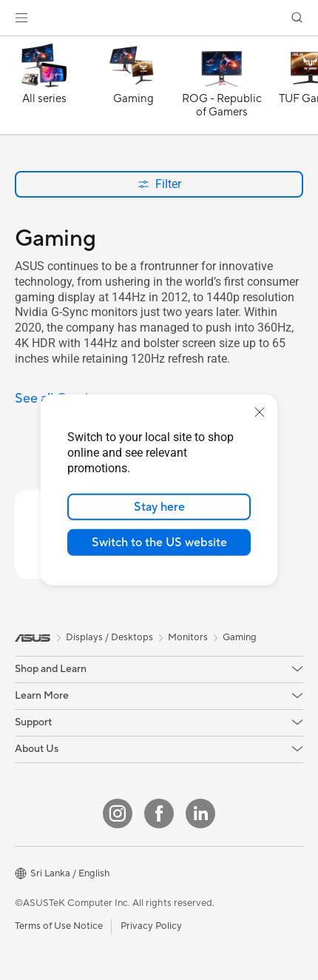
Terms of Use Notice (59, 926)
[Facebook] (159, 813)
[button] (21, 18)
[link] (159, 18)
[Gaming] (133, 89)
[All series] (44, 89)
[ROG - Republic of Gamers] (222, 89)
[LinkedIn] (200, 813)
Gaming (240, 637)
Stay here (159, 507)
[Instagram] (118, 813)
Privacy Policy (151, 926)
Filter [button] (159, 184)
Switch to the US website (159, 543)
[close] (260, 412)
